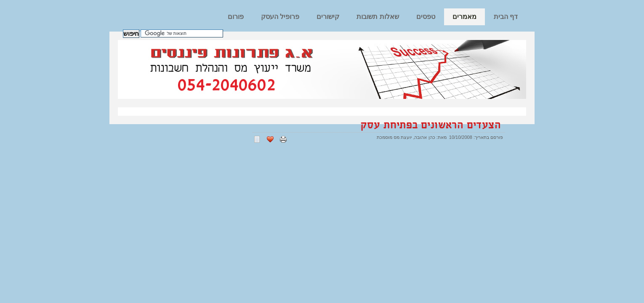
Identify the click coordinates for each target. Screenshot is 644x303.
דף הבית (506, 17)
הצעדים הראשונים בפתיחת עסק (431, 126)
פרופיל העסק (280, 17)
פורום (236, 17)
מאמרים (464, 17)
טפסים (426, 17)
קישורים (328, 17)
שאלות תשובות (378, 17)
